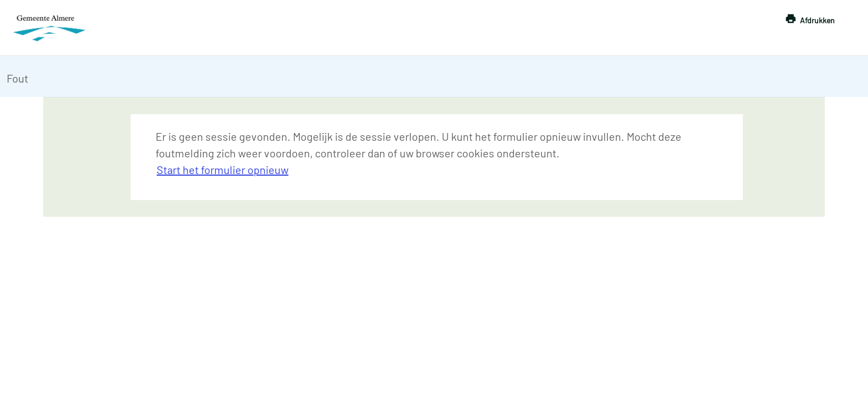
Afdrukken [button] (817, 20)
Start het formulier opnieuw (223, 170)
